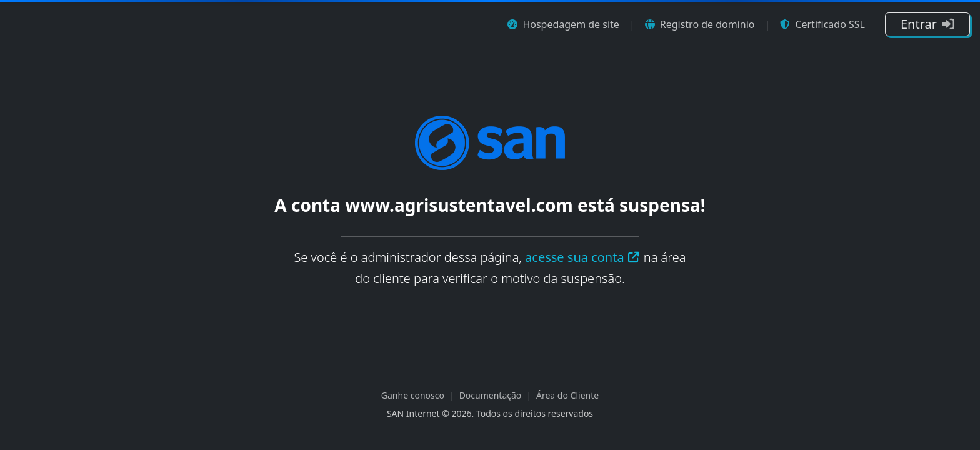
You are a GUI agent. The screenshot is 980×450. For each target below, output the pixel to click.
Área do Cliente (567, 395)
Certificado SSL (822, 24)
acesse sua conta (582, 257)
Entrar (927, 24)
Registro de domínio (700, 24)
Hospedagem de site (563, 24)
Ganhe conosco (413, 395)
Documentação (491, 395)
